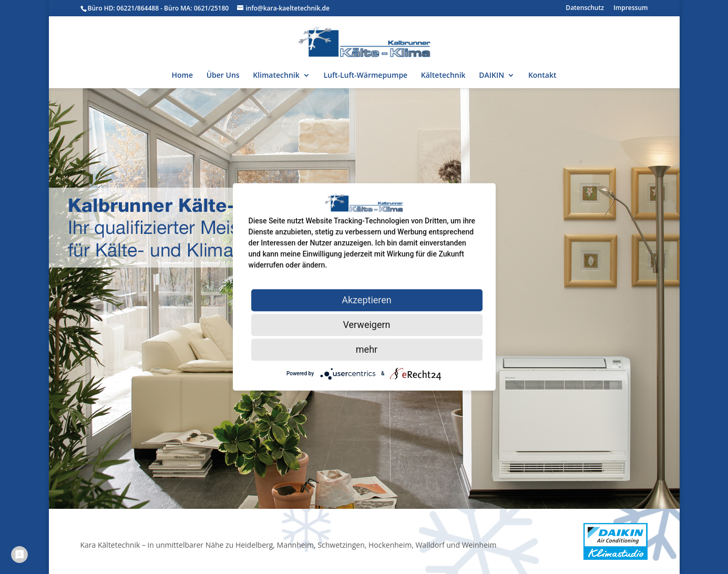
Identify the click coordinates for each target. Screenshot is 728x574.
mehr (367, 349)
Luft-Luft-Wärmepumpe (365, 76)
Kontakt (542, 76)
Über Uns (223, 76)
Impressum (630, 8)
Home (183, 76)
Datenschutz (585, 8)
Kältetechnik (443, 76)
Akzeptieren (367, 300)
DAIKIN (491, 76)
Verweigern (366, 325)
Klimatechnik (276, 76)
